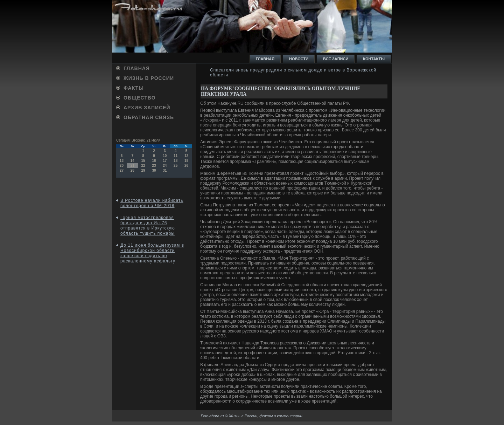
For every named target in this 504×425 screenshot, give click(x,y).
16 (154, 161)
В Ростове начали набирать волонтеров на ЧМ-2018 (152, 203)
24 (165, 166)
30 (154, 170)
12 (186, 156)
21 (132, 166)
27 (122, 170)
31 (165, 170)
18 (176, 161)
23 (154, 166)
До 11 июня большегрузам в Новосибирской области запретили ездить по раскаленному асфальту (152, 253)
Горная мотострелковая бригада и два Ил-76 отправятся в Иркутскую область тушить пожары (148, 225)
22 (143, 166)
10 (165, 156)
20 (122, 166)
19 (186, 161)
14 (132, 161)
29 (143, 170)
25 (176, 166)
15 (143, 161)
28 (132, 170)
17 (165, 161)
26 (186, 166)
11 (176, 156)
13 (122, 161)
